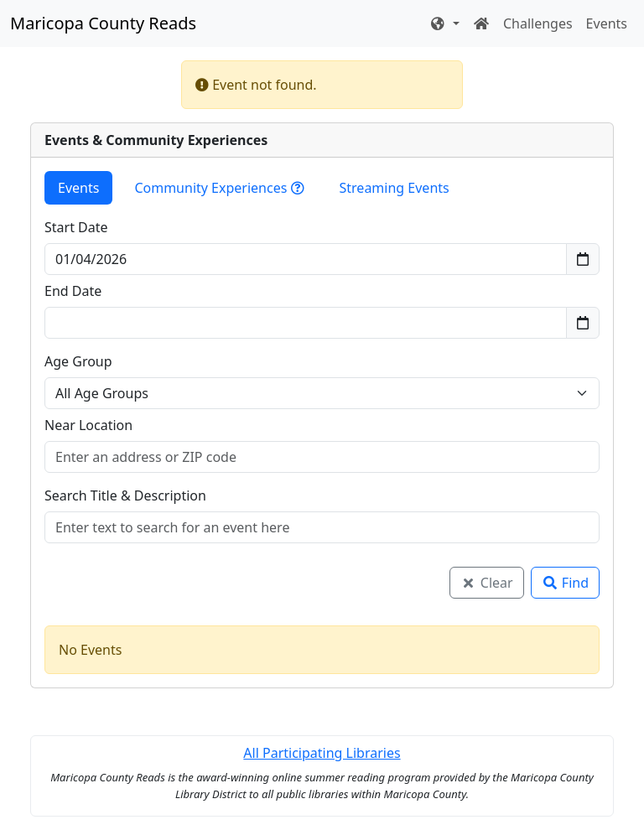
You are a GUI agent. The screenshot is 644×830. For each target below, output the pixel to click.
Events (607, 23)
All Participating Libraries (322, 753)
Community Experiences (219, 188)
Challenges (538, 23)
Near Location (88, 425)
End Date (73, 291)
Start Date (76, 227)
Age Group (78, 361)
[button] (444, 23)
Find (565, 583)
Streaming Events (395, 188)
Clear (487, 583)
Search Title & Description (125, 495)
